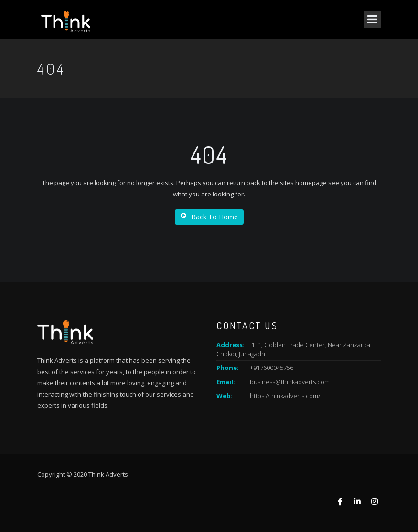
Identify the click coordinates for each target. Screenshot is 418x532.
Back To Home (209, 217)
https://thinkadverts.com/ (285, 396)
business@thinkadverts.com (290, 382)
